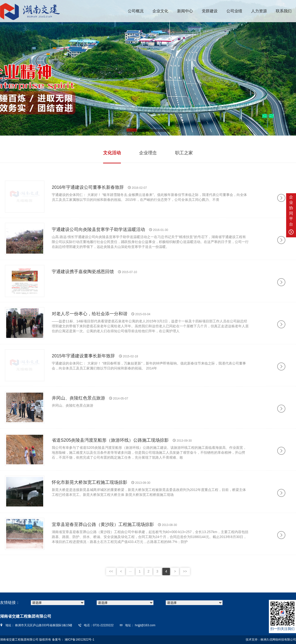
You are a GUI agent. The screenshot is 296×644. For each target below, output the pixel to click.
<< (111, 571)
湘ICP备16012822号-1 (79, 640)
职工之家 (184, 153)
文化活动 (112, 153)
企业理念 (148, 153)
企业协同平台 (291, 215)
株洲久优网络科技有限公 (277, 640)
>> (185, 571)
